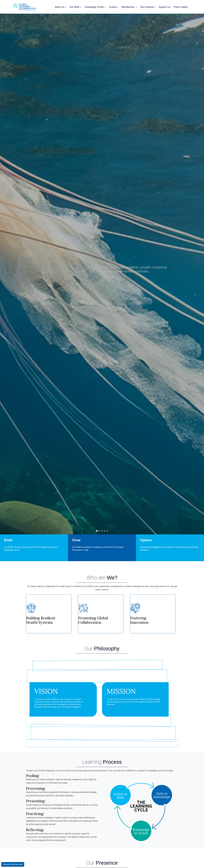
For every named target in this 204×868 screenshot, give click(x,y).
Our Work (75, 7)
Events (114, 7)
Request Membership (13, 864)
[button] (97, 531)
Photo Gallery (181, 7)
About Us (60, 7)
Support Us (164, 7)
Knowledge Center (95, 7)
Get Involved (148, 7)
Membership (129, 7)
